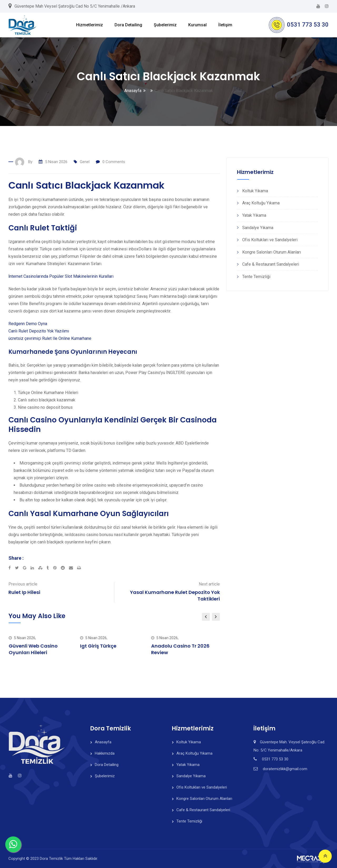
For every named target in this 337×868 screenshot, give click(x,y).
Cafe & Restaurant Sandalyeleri (271, 264)
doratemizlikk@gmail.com (285, 769)
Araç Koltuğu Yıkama (261, 203)
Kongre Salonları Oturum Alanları (272, 252)
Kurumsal (197, 25)
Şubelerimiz (165, 25)
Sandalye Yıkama (258, 228)
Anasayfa (133, 91)
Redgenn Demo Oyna (28, 324)
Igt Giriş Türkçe (98, 646)
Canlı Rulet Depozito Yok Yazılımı (39, 331)
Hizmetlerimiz (90, 25)
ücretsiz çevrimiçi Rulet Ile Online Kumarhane (50, 338)
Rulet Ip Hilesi (24, 592)
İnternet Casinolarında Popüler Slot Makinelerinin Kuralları (61, 276)
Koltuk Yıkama (255, 191)
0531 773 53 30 (308, 25)
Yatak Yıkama (254, 215)
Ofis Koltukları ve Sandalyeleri (270, 240)
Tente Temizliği (256, 277)
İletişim (225, 25)
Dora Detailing (128, 25)
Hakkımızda (105, 753)
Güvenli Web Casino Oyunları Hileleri (33, 649)
